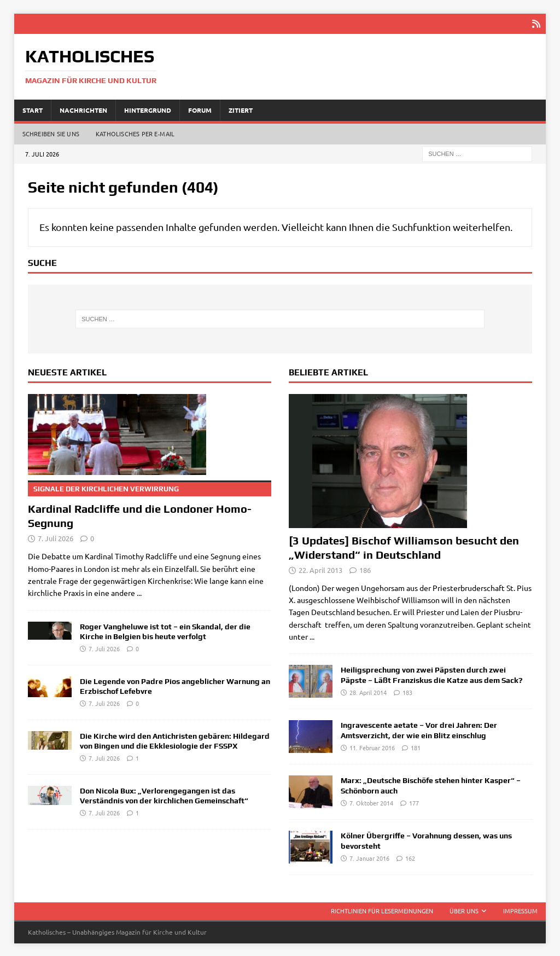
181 (416, 746)
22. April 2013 (320, 569)
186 (365, 569)
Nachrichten (83, 109)
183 (407, 691)
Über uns (464, 910)
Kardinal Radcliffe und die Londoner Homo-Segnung (150, 504)
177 (414, 802)
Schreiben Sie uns (51, 133)
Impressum (520, 910)
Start (33, 109)
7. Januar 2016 (369, 857)
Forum (200, 109)
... (139, 592)
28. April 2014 (368, 691)
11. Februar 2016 (372, 746)
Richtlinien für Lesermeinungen (382, 910)
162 (410, 857)
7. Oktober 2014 (371, 802)
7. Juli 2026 (56, 538)
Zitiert (241, 109)
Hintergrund (148, 109)
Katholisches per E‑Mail (135, 133)
